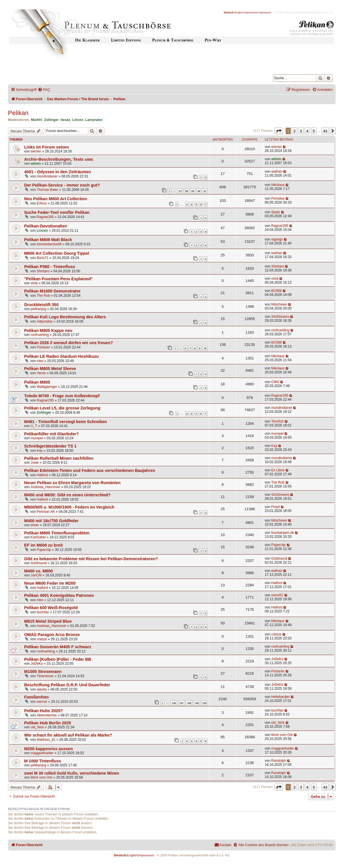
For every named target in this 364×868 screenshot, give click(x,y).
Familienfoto (36, 697)
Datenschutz (251, 12)
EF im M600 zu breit (44, 545)
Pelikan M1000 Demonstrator (52, 291)
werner (36, 151)
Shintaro (43, 271)
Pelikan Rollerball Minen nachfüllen (59, 458)
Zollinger (51, 120)
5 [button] (314, 131)
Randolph (279, 761)
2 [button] (294, 131)
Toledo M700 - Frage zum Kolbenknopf (62, 396)
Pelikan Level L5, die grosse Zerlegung (62, 408)
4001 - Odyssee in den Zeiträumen (58, 172)
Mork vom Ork (282, 735)
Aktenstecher (47, 715)
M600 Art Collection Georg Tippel (57, 253)
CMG (275, 382)
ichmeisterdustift (49, 244)
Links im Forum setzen (46, 147)
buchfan (43, 612)
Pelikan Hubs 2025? (44, 711)
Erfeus (42, 203)
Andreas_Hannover (45, 487)
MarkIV (37, 120)
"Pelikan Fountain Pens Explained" (58, 279)
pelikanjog (38, 309)
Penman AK (46, 512)
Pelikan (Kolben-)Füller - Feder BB (58, 659)
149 (197, 703)
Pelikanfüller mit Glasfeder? (51, 434)
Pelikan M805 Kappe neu (48, 331)
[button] (279, 131)
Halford (42, 475)
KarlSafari (38, 537)
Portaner (43, 347)
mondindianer (47, 176)
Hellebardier (281, 697)
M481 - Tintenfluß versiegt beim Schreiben (66, 422)
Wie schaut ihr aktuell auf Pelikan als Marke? (68, 735)
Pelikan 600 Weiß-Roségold (51, 608)
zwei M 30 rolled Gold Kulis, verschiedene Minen (72, 773)
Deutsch (229, 12)
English (239, 12)
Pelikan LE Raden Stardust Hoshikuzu (61, 356)
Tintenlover (45, 676)
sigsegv (277, 239)
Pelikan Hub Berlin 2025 (48, 723)
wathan (277, 171)
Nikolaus (278, 185)
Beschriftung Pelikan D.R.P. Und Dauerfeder (67, 685)
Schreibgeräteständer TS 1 (50, 446)
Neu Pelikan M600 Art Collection (56, 199)
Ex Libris (278, 470)
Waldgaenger (47, 387)
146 (174, 703)
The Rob (43, 296)
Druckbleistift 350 (41, 305)
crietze (42, 639)
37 (180, 191)
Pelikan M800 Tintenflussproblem (57, 533)
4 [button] (307, 131)
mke (40, 361)
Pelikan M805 (37, 382)
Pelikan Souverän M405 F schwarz (58, 647)
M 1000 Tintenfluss (43, 761)
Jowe (35, 463)
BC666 (277, 291)
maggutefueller (42, 753)
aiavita (42, 689)
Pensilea (278, 198)
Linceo (78, 120)
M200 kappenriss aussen (48, 749)
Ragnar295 (45, 217)
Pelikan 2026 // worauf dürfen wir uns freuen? (69, 343)
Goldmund (39, 563)
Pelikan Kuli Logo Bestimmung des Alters (65, 317)
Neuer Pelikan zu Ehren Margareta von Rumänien (72, 483)
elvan (35, 525)
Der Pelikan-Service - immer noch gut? (62, 185)
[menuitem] (44, 90)
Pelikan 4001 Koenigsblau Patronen (59, 595)
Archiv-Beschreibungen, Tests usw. (59, 159)
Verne (41, 373)
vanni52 (277, 595)
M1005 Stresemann (43, 672)
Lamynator (94, 120)
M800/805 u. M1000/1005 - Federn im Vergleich (69, 507)
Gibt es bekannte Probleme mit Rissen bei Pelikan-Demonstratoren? (91, 559)
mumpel (37, 438)
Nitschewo (279, 304)
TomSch (278, 421)
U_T (34, 426)
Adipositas (45, 321)
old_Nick (37, 727)
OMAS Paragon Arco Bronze (52, 635)
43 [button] (325, 131)
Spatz (276, 212)
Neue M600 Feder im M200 (50, 583)
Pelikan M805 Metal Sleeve (50, 369)
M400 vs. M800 (39, 571)
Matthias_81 (46, 740)
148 (189, 703)
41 (205, 191)
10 (205, 348)
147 (181, 703)
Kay (40, 451)
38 (187, 191)
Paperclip (44, 550)
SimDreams (280, 317)
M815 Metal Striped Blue (48, 621)
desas (65, 120)
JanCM (36, 575)
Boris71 (43, 258)
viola (34, 283)
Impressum (265, 12)
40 (199, 191)
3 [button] (301, 131)
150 (204, 703)
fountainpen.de (283, 533)
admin (36, 164)
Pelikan (18, 113)
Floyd (276, 507)
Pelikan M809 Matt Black (48, 240)
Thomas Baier (47, 190)
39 (193, 191)
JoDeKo (37, 664)
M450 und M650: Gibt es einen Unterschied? (67, 495)
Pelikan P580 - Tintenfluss (50, 267)
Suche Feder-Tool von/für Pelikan (57, 212)
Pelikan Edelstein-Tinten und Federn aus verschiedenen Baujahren (90, 470)
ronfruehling (40, 335)
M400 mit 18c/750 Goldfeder (51, 521)
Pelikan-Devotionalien (46, 226)
